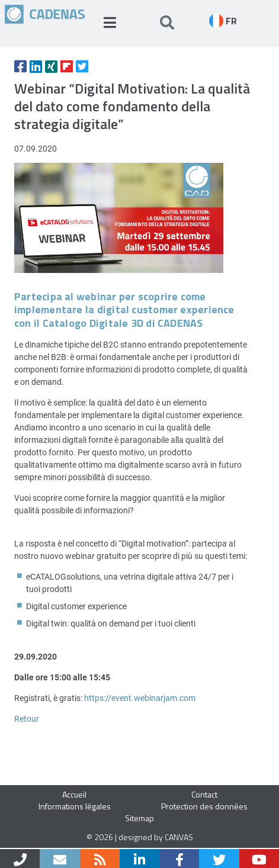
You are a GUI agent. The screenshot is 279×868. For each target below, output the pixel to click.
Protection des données (204, 806)
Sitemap (139, 818)
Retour (27, 718)
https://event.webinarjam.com (140, 698)
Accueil (74, 794)
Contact (204, 794)
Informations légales (75, 806)
